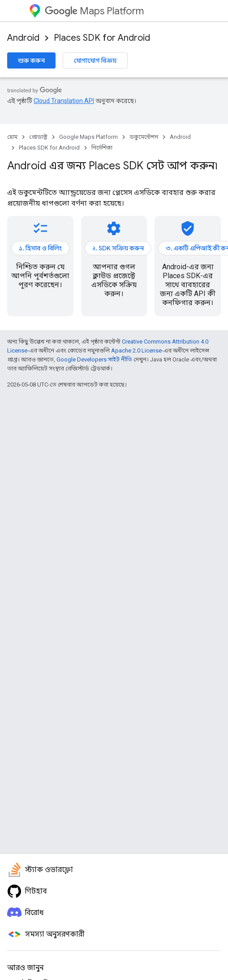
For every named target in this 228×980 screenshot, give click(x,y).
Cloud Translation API (64, 101)
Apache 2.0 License (136, 350)
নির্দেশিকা (102, 148)
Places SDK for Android (102, 38)
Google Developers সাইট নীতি (94, 359)
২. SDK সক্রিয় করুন (118, 248)
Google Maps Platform (88, 137)
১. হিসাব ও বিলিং (40, 248)
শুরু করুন (31, 60)
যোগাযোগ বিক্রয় (95, 60)
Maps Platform (94, 11)
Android (23, 38)
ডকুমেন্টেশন (144, 137)
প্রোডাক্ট (38, 137)
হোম (12, 137)
